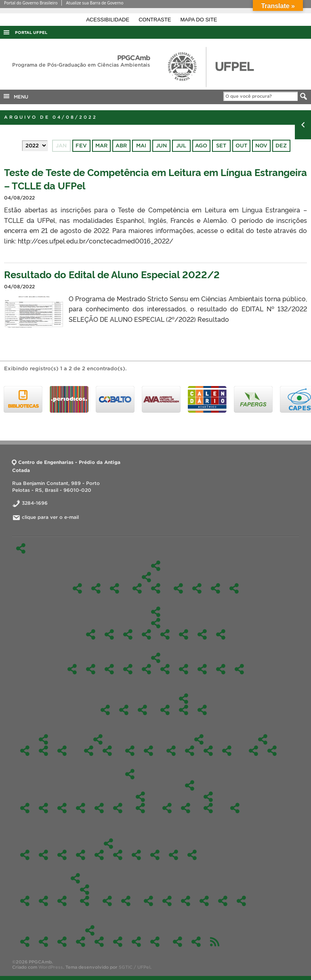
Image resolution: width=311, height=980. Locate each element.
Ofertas (108, 844)
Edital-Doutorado (263, 739)
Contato (167, 901)
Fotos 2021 (118, 942)
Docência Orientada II (146, 634)
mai (141, 146)
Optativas (156, 658)
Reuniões (142, 710)
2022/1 (155, 855)
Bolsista (148, 751)
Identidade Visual (124, 710)
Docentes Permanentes (178, 588)
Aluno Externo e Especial (25, 751)
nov (261, 146)
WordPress (51, 967)
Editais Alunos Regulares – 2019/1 (186, 808)
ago (201, 146)
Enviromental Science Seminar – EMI (146, 669)
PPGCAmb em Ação (75, 878)
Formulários (199, 739)
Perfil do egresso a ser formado (234, 588)
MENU (15, 96)
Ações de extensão (107, 901)
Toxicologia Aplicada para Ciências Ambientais (239, 669)
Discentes (43, 739)
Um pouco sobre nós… (148, 901)
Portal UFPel (31, 33)
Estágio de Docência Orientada (190, 751)
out (241, 146)
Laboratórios (241, 901)
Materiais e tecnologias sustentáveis (165, 634)
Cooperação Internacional (89, 751)
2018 (235, 808)
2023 (81, 808)
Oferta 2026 (25, 855)
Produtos (204, 901)
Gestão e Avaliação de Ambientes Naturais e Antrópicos (137, 588)
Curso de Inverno (62, 901)
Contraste (155, 20)
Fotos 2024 (62, 942)
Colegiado (165, 710)
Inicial (208, 808)
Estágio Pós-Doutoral (223, 901)
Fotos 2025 (43, 942)
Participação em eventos (85, 890)
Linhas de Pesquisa (146, 577)
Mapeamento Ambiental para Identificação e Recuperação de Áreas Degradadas (184, 669)
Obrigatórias (156, 623)
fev (81, 146)
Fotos (90, 930)
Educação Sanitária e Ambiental (128, 669)
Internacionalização (98, 739)
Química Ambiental (202, 669)
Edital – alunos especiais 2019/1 (208, 797)
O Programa (155, 566)
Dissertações (62, 751)
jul (181, 146)
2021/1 (192, 855)
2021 (118, 808)
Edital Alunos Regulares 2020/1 (140, 808)
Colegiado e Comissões (184, 699)
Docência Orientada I (128, 634)
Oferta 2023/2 (99, 855)
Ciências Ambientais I (91, 634)
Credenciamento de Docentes (178, 942)
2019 (190, 785)
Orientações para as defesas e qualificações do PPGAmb (227, 751)
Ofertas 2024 (81, 855)
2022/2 (136, 855)
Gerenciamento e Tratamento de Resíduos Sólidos (165, 669)
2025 (43, 808)
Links (186, 901)
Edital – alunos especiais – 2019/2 (167, 808)
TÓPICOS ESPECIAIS (72, 669)
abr (121, 146)
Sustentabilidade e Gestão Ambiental (221, 634)
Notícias (126, 901)
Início (21, 548)
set (221, 146)
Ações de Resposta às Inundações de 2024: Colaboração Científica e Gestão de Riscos (25, 901)
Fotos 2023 (81, 942)
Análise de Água (43, 901)
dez (281, 146)
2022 (99, 808)
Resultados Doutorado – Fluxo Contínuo (272, 751)
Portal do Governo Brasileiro (31, 3)
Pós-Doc (105, 710)
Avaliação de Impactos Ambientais (91, 669)
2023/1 (118, 855)
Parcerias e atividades (107, 751)
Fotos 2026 (25, 942)
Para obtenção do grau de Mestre (208, 751)
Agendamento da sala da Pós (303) (196, 942)
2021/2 (173, 855)
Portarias (202, 710)
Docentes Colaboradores (197, 588)
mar (101, 146)
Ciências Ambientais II (109, 634)
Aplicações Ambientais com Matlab (109, 669)
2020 (140, 797)
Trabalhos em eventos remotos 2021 (85, 901)
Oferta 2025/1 (62, 855)
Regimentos (130, 751)
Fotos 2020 (136, 942)
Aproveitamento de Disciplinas (171, 751)
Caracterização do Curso (115, 588)
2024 (62, 808)
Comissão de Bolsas (215, 588)
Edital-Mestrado (130, 774)
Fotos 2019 (155, 942)
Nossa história (96, 588)
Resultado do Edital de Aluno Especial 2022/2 (112, 274)
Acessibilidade (108, 20)
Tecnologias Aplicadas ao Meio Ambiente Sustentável (156, 588)
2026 (253, 751)
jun (161, 146)
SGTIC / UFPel (134, 967)
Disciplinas (155, 612)
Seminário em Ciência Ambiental (202, 634)
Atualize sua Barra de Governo (95, 3)
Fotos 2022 (99, 942)
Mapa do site (199, 20)
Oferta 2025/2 (43, 855)
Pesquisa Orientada (184, 634)
